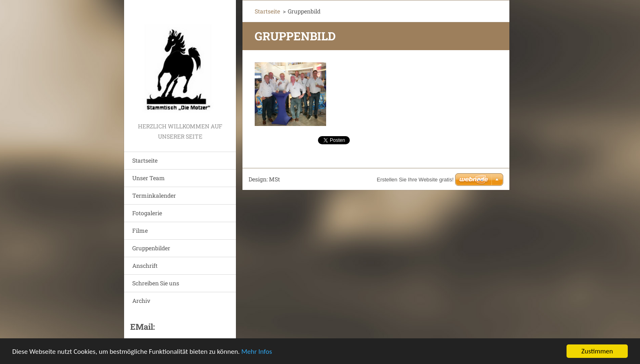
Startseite (145, 160)
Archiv (141, 301)
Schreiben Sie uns (156, 283)
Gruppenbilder (151, 248)
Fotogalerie (147, 213)
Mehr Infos (257, 352)
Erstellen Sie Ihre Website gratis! (415, 180)
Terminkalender (154, 195)
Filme (140, 231)
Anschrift (145, 266)
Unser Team (149, 178)
